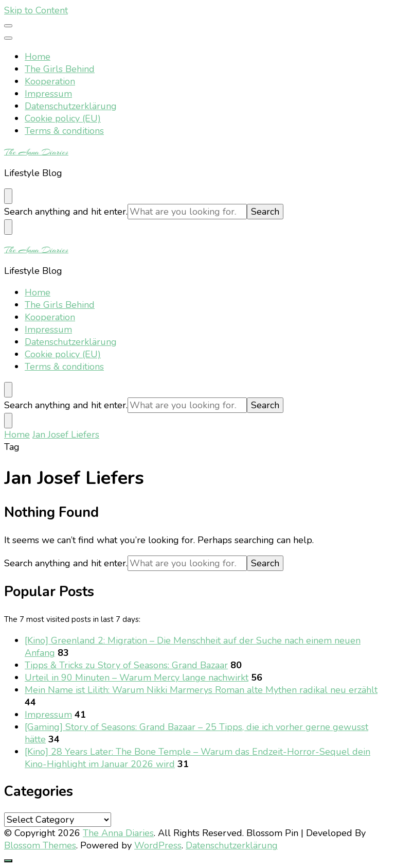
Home (38, 57)
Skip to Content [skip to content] (36, 10)
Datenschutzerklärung (71, 106)
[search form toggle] (8, 196)
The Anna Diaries (36, 152)
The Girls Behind (60, 69)
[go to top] (8, 861)
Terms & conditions (64, 131)
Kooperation (50, 81)
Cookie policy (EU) (63, 118)
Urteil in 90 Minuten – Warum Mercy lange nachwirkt (137, 678)
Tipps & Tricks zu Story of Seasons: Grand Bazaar (126, 665)
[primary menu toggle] (8, 26)
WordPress (158, 845)
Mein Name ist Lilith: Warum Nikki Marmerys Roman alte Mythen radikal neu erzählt (201, 690)
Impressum (48, 94)
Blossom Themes (40, 845)
